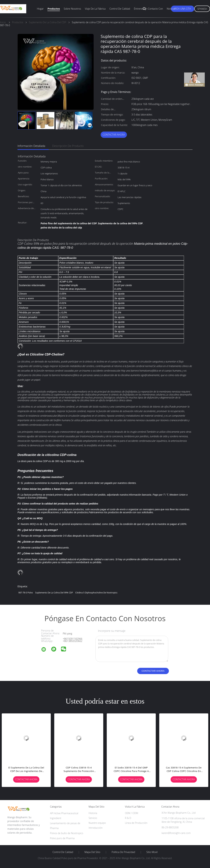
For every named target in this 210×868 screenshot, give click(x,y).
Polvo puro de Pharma (62, 838)
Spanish (202, 9)
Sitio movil (152, 852)
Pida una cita (183, 9)
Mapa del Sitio (92, 852)
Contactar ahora (114, 135)
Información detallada (31, 146)
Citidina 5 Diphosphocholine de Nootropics (96, 593)
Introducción (96, 828)
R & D (128, 818)
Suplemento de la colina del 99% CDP (54, 593)
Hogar (40, 9)
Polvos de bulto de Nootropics (67, 833)
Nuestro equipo (97, 823)
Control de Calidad (63, 852)
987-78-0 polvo (26, 593)
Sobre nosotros (72, 9)
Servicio (93, 818)
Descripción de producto (68, 146)
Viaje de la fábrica (95, 9)
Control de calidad (120, 9)
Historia (93, 813)
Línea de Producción (136, 823)
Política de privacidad (123, 852)
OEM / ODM (132, 813)
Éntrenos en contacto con (148, 9)
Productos (54, 9)
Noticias (171, 9)
